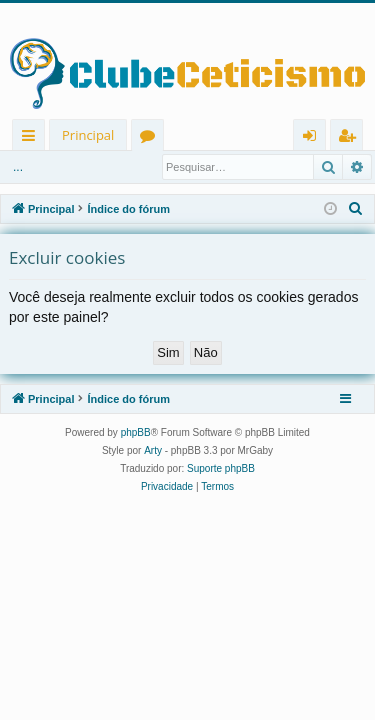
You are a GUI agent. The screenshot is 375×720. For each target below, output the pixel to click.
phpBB (136, 432)
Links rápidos (32, 138)
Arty (153, 450)
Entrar (39, 167)
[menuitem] (356, 209)
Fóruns (151, 138)
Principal (88, 135)
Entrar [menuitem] (314, 138)
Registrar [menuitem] (351, 138)
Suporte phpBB (221, 468)
